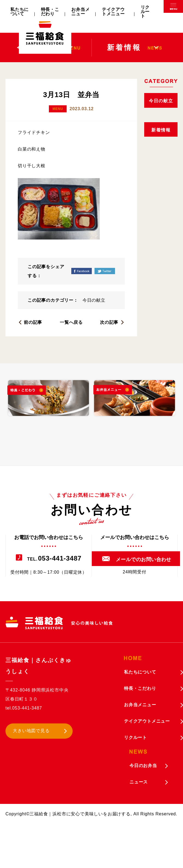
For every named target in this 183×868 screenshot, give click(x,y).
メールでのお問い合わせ (144, 559)
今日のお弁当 (143, 766)
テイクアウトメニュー (113, 12)
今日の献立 (94, 300)
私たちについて (20, 12)
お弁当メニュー (80, 12)
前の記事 (33, 322)
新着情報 (161, 130)
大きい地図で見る (31, 731)
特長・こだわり (50, 12)
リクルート (145, 12)
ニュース (139, 782)
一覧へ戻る (71, 322)
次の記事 (109, 322)
